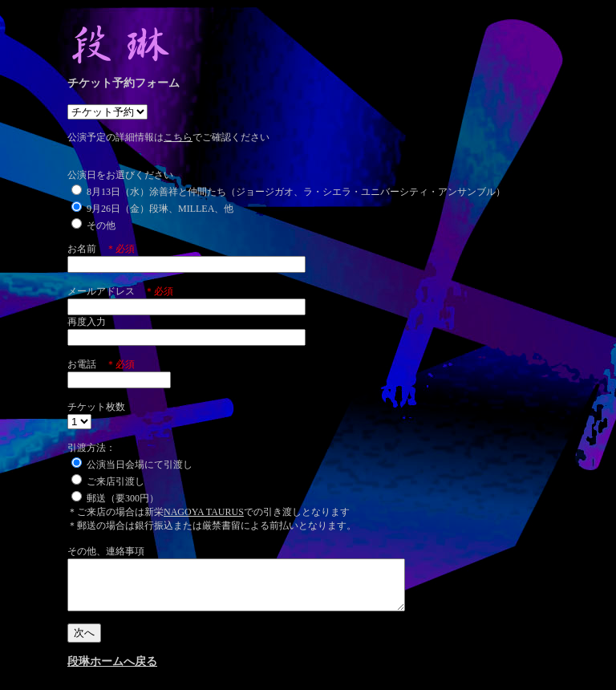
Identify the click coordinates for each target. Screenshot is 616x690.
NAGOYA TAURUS (204, 512)
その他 (93, 225)
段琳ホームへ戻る (112, 671)
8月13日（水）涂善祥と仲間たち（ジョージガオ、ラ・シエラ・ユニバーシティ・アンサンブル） (288, 192)
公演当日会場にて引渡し (132, 465)
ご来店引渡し (108, 481)
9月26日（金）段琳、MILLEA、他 (152, 209)
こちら (178, 137)
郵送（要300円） (115, 498)
